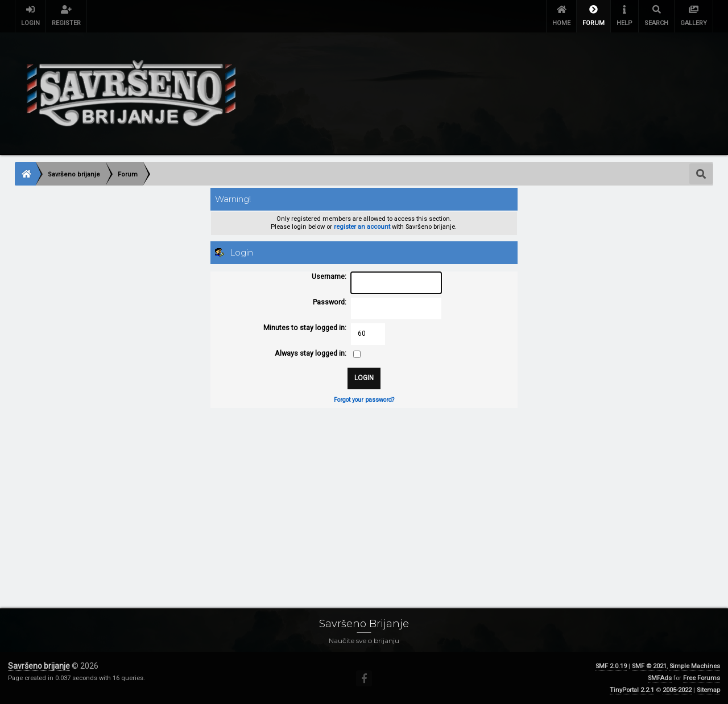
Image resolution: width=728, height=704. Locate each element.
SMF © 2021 (649, 666)
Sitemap (708, 690)
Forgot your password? (364, 400)
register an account (362, 227)
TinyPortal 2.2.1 (632, 690)
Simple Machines (695, 666)
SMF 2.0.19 (611, 666)
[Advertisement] (356, 497)
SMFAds (660, 678)
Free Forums (702, 678)
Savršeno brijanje (39, 666)
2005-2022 (677, 690)
